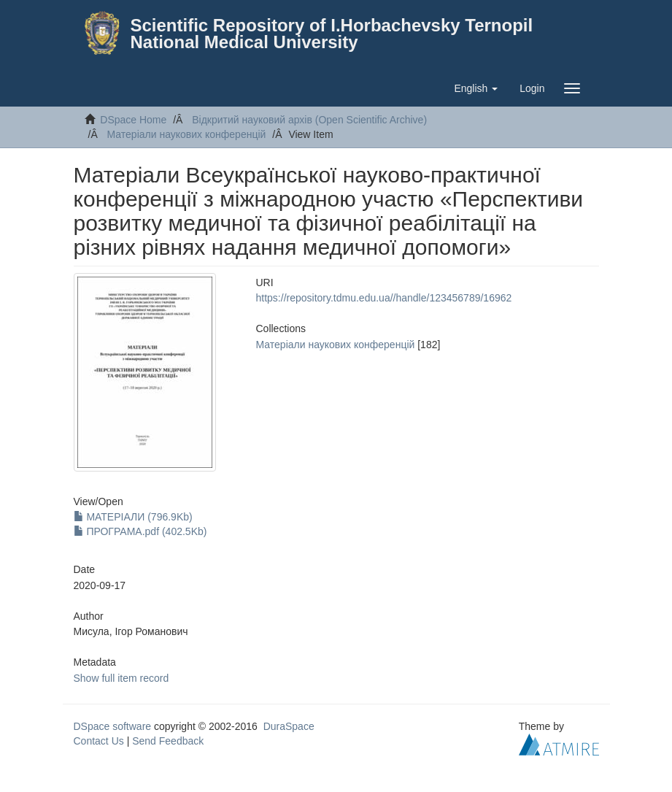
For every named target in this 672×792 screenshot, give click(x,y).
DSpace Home (133, 120)
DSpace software (113, 726)
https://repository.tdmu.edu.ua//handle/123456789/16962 (384, 298)
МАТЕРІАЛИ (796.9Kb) (133, 517)
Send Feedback (168, 741)
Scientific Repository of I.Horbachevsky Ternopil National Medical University (332, 34)
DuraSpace (289, 726)
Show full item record (121, 678)
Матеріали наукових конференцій (187, 134)
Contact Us (99, 741)
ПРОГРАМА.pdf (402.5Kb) (140, 531)
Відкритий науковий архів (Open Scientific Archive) (309, 120)
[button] (476, 88)
